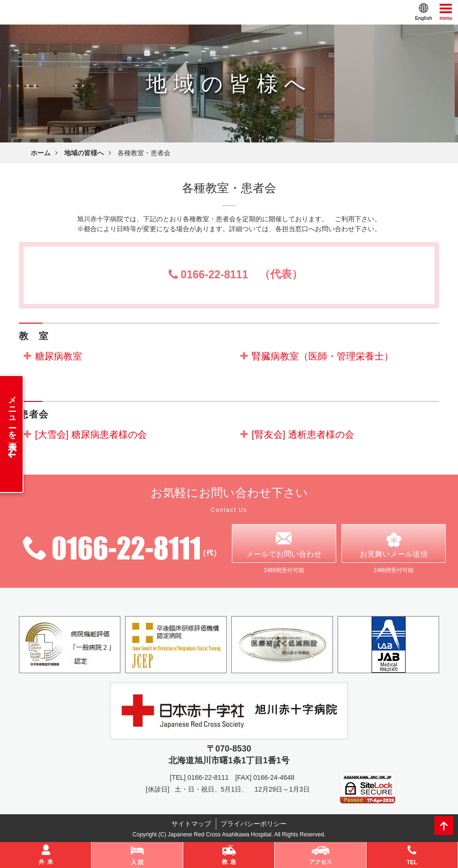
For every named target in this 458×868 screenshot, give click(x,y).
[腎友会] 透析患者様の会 (303, 434)
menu (446, 12)
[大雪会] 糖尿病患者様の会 (91, 434)
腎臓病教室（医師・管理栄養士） (322, 356)
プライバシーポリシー (254, 824)
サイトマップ (191, 824)
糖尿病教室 (59, 356)
